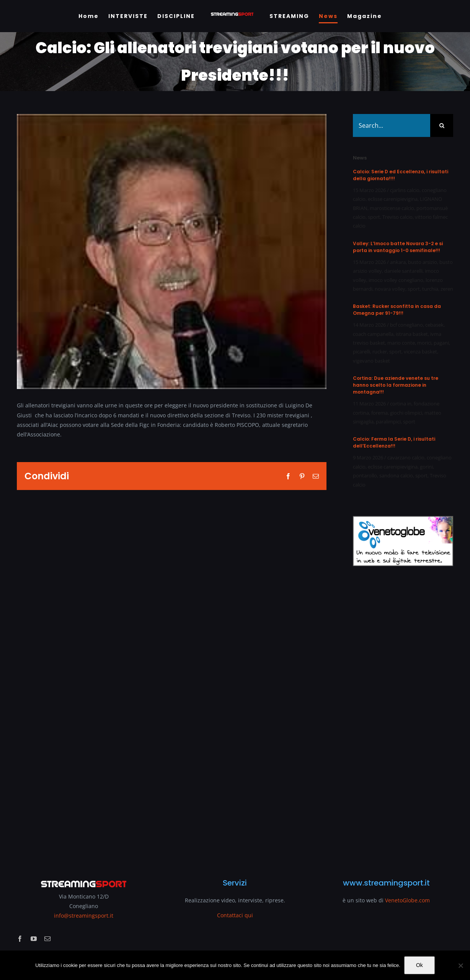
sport (374, 217)
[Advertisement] (403, 717)
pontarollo (365, 475)
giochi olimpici (406, 413)
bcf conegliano (406, 325)
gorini (426, 467)
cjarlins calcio (405, 190)
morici (424, 343)
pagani (441, 343)
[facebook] (20, 939)
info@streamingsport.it (84, 916)
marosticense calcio (392, 208)
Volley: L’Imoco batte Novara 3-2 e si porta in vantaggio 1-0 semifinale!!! (398, 247)
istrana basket (412, 334)
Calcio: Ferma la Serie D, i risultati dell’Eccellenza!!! (394, 442)
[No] (460, 965)
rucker (380, 352)
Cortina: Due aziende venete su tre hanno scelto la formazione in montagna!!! (396, 385)
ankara (398, 262)
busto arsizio (423, 262)
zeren (447, 289)
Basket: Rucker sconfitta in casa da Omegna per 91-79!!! (397, 310)
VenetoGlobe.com (407, 900)
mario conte (401, 343)
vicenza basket (420, 352)
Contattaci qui (235, 915)
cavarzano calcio (406, 457)
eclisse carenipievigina (393, 199)
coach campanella (373, 334)
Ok (419, 965)
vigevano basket (371, 361)
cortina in (401, 404)
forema (379, 413)
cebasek (434, 325)
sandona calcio (396, 475)
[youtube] (34, 939)
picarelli (361, 352)
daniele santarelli (403, 271)
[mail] (47, 939)
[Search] (442, 125)
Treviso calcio (397, 217)
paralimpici (388, 422)
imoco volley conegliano (396, 280)
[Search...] (392, 125)
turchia (430, 289)
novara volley (390, 289)
